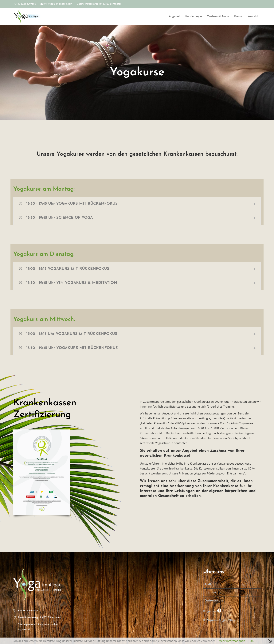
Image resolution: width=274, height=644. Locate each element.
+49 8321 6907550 (25, 4)
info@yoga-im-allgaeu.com (56, 4)
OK (252, 641)
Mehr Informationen (232, 641)
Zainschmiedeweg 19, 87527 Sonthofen (99, 4)
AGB (208, 584)
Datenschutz (214, 601)
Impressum (213, 592)
